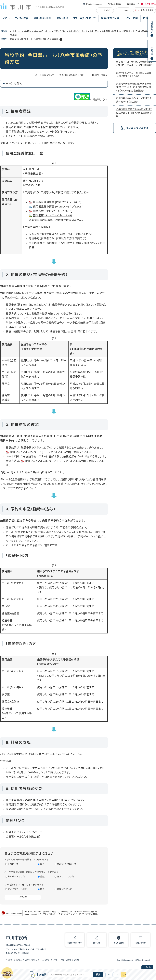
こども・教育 (22, 18)
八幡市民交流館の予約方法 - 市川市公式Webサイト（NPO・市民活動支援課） (134, 113)
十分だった (13, 864)
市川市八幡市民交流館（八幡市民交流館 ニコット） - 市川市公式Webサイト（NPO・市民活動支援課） (134, 87)
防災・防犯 (62, 18)
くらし (6, 18)
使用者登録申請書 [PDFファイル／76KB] (57, 202)
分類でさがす (60, 31)
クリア (123, 975)
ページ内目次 (14, 84)
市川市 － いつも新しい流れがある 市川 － (31, 31)
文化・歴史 (94, 31)
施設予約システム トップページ (24, 832)
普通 (42, 864)
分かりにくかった (65, 877)
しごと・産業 (131, 18)
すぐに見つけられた (17, 889)
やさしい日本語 (114, 4)
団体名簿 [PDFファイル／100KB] (53, 211)
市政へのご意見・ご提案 (70, 960)
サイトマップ (11, 960)
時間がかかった (65, 889)
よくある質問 (119, 943)
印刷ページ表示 (100, 75)
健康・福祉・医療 (43, 18)
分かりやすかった (16, 877)
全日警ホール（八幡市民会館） (23, 837)
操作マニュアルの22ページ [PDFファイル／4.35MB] (40, 452)
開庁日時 (97, 943)
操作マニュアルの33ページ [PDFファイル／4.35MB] (55, 461)
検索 (98, 975)
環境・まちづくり (110, 18)
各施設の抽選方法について (47, 314)
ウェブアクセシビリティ (50, 960)
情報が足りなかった (67, 864)
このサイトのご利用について (28, 960)
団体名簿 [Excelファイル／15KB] (53, 216)
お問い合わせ (141, 943)
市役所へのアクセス (75, 943)
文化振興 (106, 31)
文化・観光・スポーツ (85, 18)
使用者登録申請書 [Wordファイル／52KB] (58, 207)
